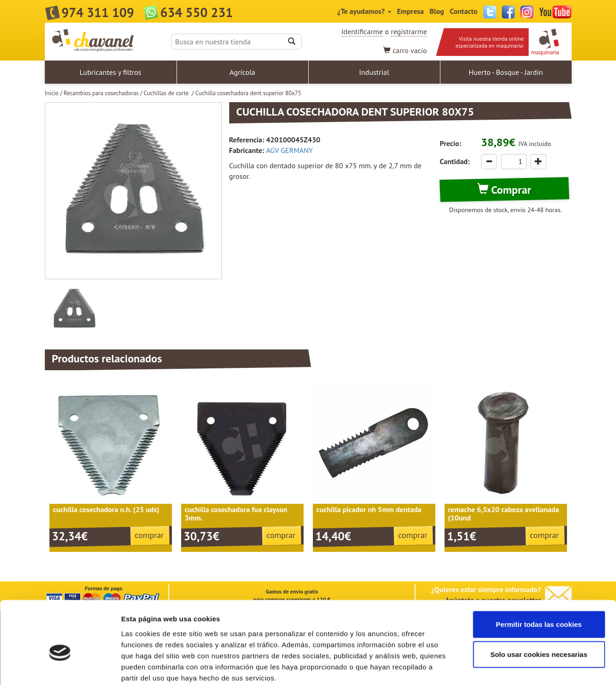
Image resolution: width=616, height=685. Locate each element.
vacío (405, 50)
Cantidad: (455, 161)
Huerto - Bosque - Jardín (506, 72)
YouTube (555, 12)
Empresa (410, 11)
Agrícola (243, 72)
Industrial (374, 72)
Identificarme (362, 31)
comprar (149, 535)
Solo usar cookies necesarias (539, 606)
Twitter (490, 12)
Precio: (451, 143)
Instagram (527, 12)
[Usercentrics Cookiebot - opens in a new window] (60, 667)
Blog (437, 11)
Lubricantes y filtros (110, 72)
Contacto (464, 11)
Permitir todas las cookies (539, 576)
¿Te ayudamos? (364, 11)
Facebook (508, 12)
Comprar (504, 190)
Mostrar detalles (497, 667)
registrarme (409, 31)
